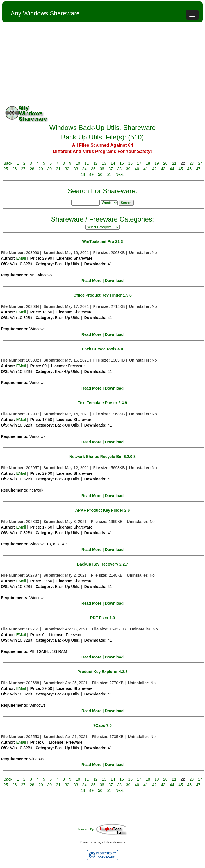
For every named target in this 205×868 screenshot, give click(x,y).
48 (83, 174)
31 (58, 169)
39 (128, 169)
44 (172, 169)
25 (6, 169)
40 (137, 169)
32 (67, 169)
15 (122, 163)
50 (100, 174)
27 (23, 169)
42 (154, 169)
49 (92, 174)
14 (113, 163)
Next (119, 174)
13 (104, 163)
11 (87, 163)
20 (165, 163)
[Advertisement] (102, 64)
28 (32, 169)
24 (201, 163)
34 (85, 169)
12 (95, 163)
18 (148, 163)
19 (157, 163)
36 (102, 169)
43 (163, 169)
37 (111, 169)
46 (190, 169)
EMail (21, 258)
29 (41, 169)
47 (198, 169)
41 (146, 169)
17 (139, 163)
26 (15, 169)
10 (78, 163)
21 (174, 163)
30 (49, 169)
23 (192, 163)
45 (181, 169)
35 (93, 169)
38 (120, 169)
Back (8, 163)
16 (130, 163)
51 (109, 174)
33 (76, 169)
